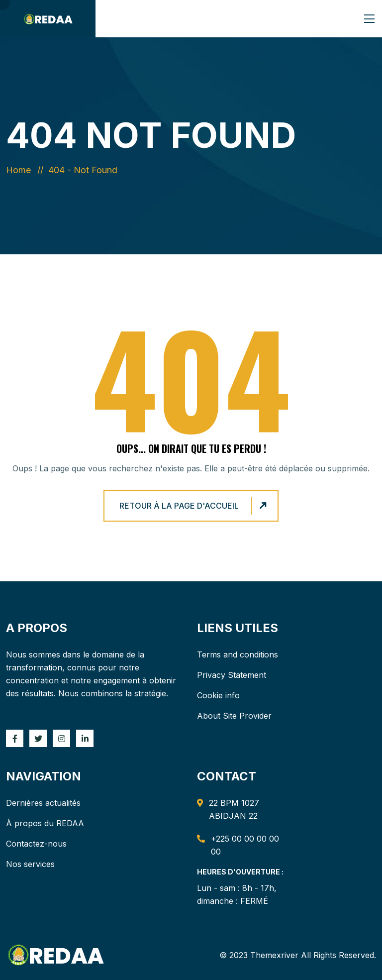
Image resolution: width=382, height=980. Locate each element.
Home (21, 170)
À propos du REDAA (45, 823)
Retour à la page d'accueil (194, 506)
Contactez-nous (36, 844)
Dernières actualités (43, 803)
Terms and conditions (238, 654)
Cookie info (218, 695)
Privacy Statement (232, 675)
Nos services (30, 864)
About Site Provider (234, 716)
